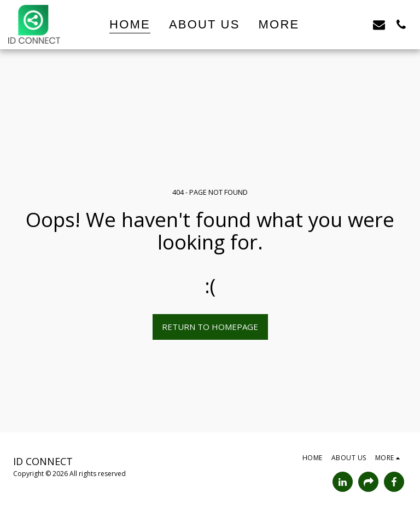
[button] (335, 24)
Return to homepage (210, 327)
